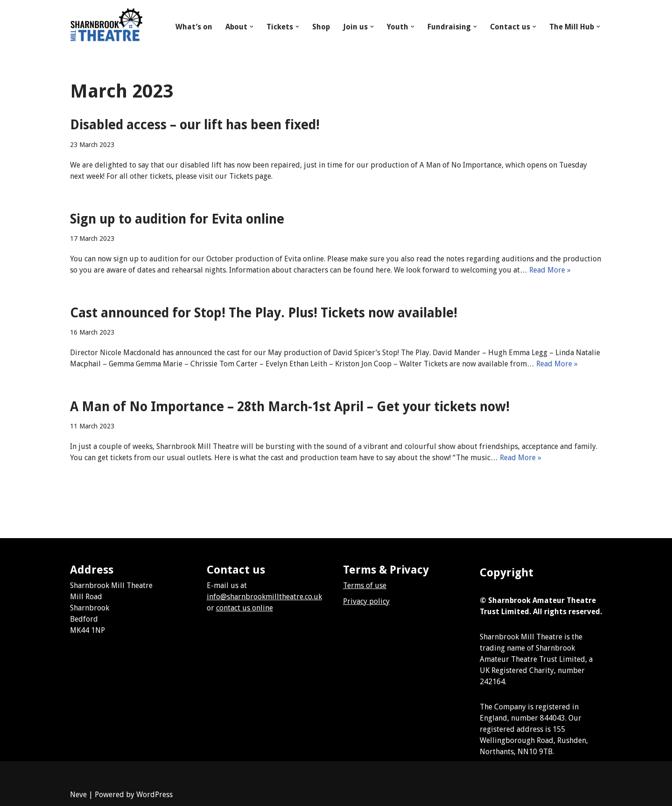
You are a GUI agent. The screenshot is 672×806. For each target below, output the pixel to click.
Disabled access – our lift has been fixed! (195, 125)
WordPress (154, 795)
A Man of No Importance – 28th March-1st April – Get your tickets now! (290, 407)
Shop (321, 27)
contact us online (245, 608)
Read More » (550, 270)
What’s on (193, 27)
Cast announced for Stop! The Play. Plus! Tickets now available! (264, 313)
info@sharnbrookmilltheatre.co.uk (264, 597)
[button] (251, 27)
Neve (78, 795)
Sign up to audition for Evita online (177, 219)
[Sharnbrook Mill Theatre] (106, 27)
